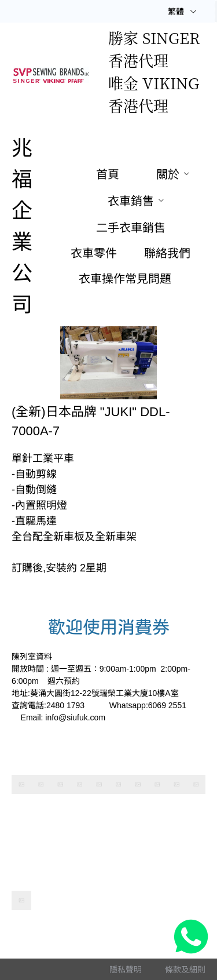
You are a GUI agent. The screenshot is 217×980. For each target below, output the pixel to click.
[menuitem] (108, 175)
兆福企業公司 (22, 226)
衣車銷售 (131, 201)
